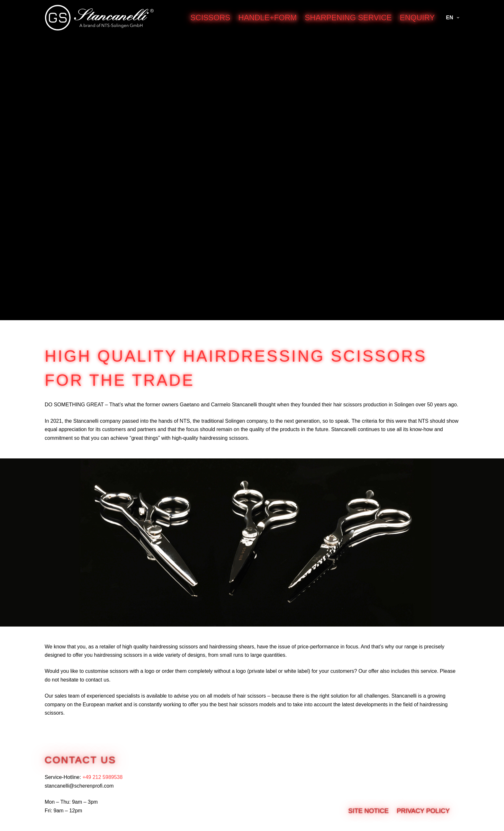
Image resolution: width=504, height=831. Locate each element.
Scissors (210, 18)
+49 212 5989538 (102, 777)
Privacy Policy (423, 811)
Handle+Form (267, 18)
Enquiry (417, 18)
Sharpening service (348, 18)
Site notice (369, 811)
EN (453, 18)
